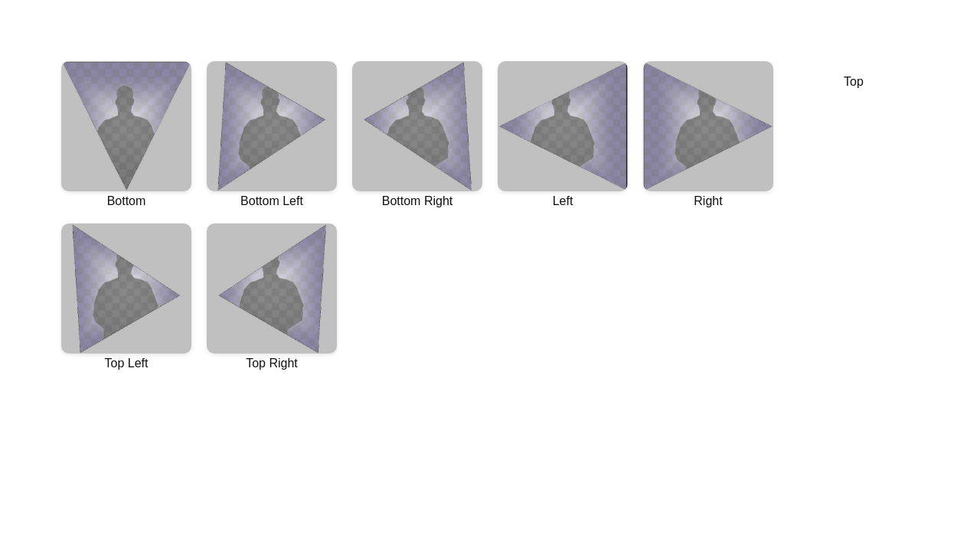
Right (708, 134)
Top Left (126, 297)
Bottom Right (417, 134)
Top (854, 82)
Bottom (126, 134)
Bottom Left (272, 134)
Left (563, 134)
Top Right (272, 297)
